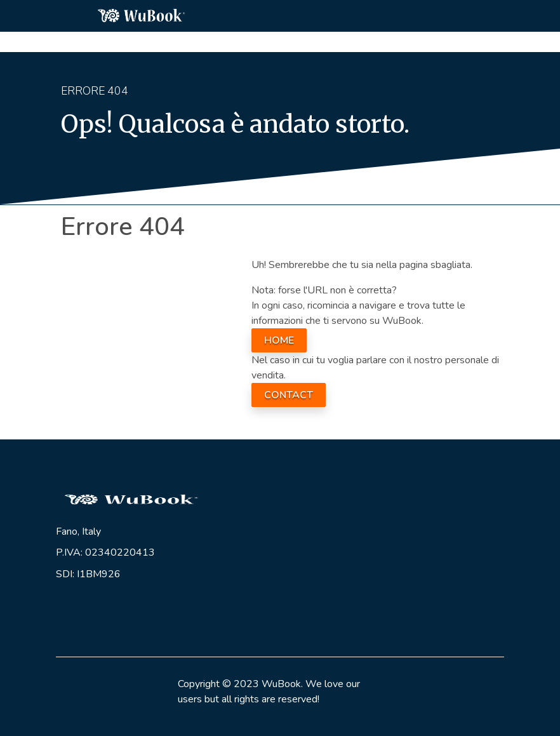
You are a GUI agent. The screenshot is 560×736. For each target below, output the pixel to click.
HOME (279, 340)
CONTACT (289, 395)
